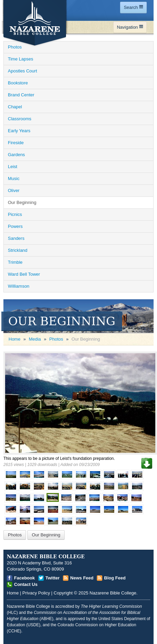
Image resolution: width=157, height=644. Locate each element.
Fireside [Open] (16, 143)
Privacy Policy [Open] (36, 593)
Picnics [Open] (15, 214)
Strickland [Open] (18, 250)
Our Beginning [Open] (22, 202)
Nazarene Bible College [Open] (113, 593)
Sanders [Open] (16, 238)
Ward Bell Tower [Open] (24, 274)
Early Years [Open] (19, 131)
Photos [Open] (15, 47)
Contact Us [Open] (26, 584)
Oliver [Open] (14, 190)
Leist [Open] (12, 167)
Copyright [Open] (63, 593)
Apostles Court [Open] (22, 71)
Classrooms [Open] (20, 119)
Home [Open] (15, 339)
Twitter (53, 578)
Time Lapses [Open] (21, 59)
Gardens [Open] (16, 155)
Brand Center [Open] (21, 95)
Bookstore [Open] (18, 83)
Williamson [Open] (19, 286)
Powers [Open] (15, 226)
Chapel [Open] (15, 107)
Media (35, 339)
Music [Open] (14, 179)
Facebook (24, 578)
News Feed (82, 578)
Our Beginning (46, 535)
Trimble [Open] (15, 262)
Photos (56, 339)
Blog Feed (115, 578)
